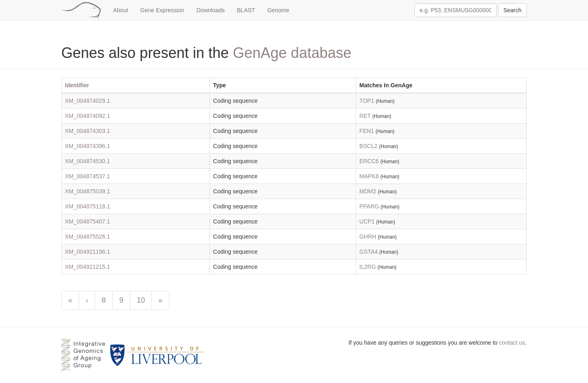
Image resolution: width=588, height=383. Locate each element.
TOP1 (367, 101)
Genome (278, 10)
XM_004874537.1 (88, 176)
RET (365, 116)
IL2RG (367, 267)
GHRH (368, 237)
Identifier (77, 85)
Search (512, 10)
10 (141, 300)
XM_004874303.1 (88, 131)
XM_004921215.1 (88, 267)
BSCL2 (368, 146)
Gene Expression (162, 10)
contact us (512, 343)
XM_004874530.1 (88, 161)
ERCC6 (369, 161)
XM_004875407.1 (88, 221)
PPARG (369, 206)
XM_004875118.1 (88, 206)
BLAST (246, 10)
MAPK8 (369, 176)
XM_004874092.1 (88, 116)
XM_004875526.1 (88, 237)
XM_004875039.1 (88, 191)
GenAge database (292, 53)
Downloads (210, 10)
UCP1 (367, 221)
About (121, 10)
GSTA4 (369, 252)
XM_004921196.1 (88, 252)
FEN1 (367, 131)
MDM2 (368, 191)
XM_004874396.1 (88, 146)
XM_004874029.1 (88, 101)
